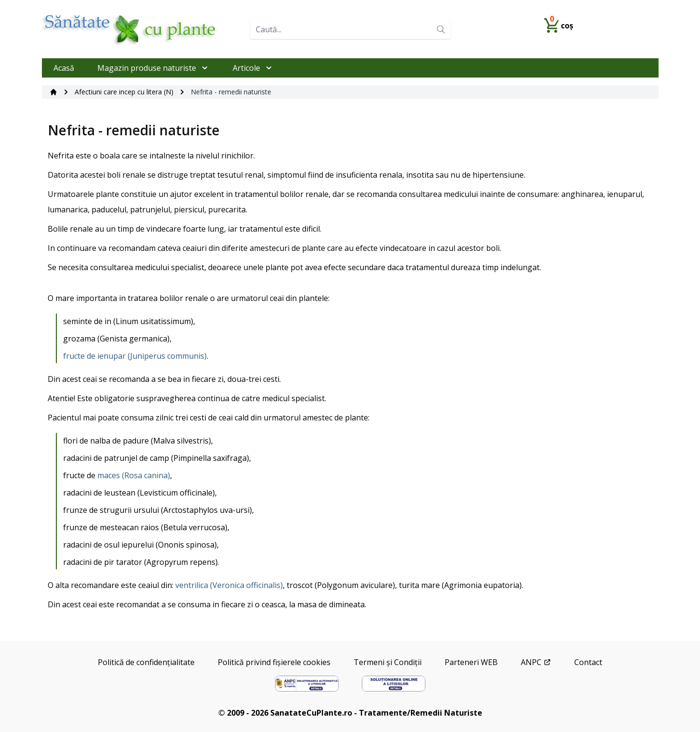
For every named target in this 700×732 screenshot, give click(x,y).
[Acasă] (53, 92)
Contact (588, 662)
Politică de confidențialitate (146, 662)
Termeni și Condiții (388, 662)
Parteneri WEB (471, 662)
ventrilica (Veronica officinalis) (229, 585)
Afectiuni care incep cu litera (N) (124, 92)
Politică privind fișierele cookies (274, 662)
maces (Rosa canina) (134, 475)
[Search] (441, 29)
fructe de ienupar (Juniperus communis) (135, 356)
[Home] (142, 29)
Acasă (64, 68)
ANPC (536, 662)
